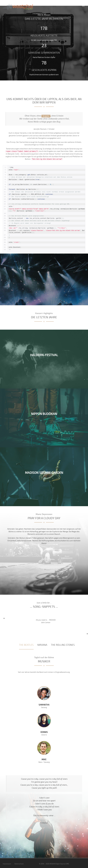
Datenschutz (19, 864)
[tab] (26, 645)
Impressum (7, 864)
